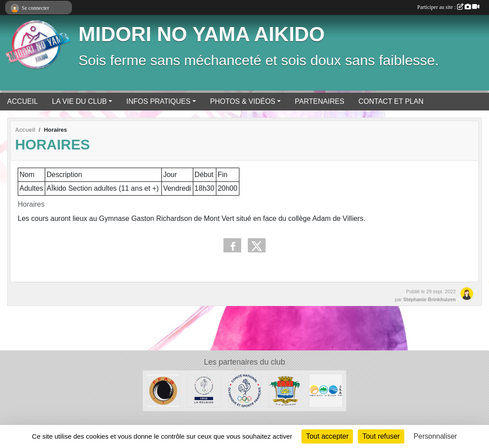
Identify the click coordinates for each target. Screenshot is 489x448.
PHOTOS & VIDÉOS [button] (243, 101)
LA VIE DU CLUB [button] (79, 101)
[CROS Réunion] (204, 390)
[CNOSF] (245, 390)
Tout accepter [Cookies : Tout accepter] (327, 436)
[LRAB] (326, 390)
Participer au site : (448, 7)
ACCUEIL (22, 101)
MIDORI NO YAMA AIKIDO (201, 34)
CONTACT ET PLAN (391, 101)
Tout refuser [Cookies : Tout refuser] (381, 436)
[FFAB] (163, 390)
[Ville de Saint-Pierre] (285, 390)
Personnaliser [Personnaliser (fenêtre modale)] (435, 436)
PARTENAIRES (319, 101)
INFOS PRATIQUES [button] (158, 101)
